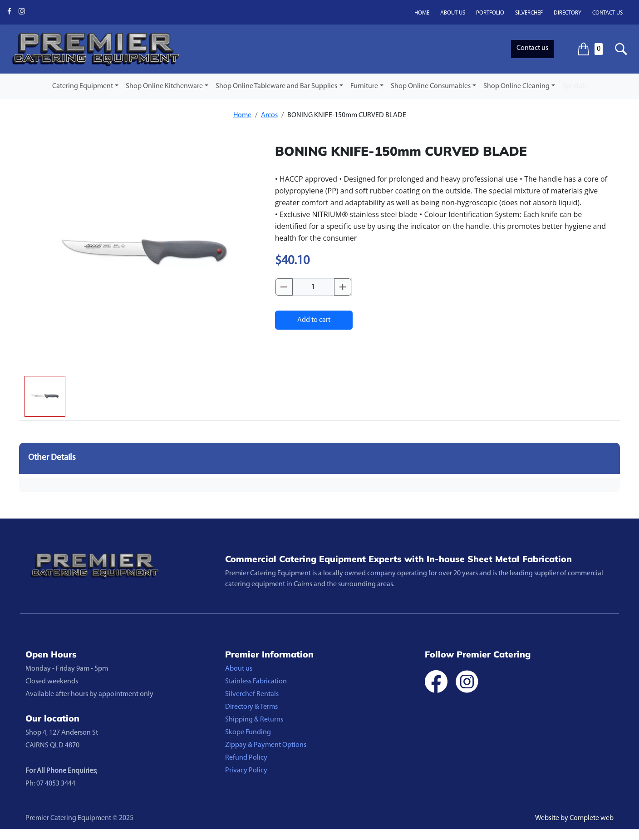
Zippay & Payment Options (266, 745)
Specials (575, 86)
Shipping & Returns (254, 720)
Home (422, 13)
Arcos (269, 115)
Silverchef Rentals (252, 694)
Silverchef (529, 13)
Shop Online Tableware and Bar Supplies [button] (276, 86)
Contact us (607, 13)
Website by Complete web (574, 818)
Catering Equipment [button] (83, 86)
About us (453, 13)
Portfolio (490, 13)
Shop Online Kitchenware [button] (164, 86)
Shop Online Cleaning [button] (516, 86)
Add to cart (314, 320)
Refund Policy (246, 758)
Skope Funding (248, 732)
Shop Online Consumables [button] (431, 86)
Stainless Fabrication (256, 682)
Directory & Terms (251, 707)
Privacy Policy (246, 771)
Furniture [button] (364, 86)
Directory (568, 13)
